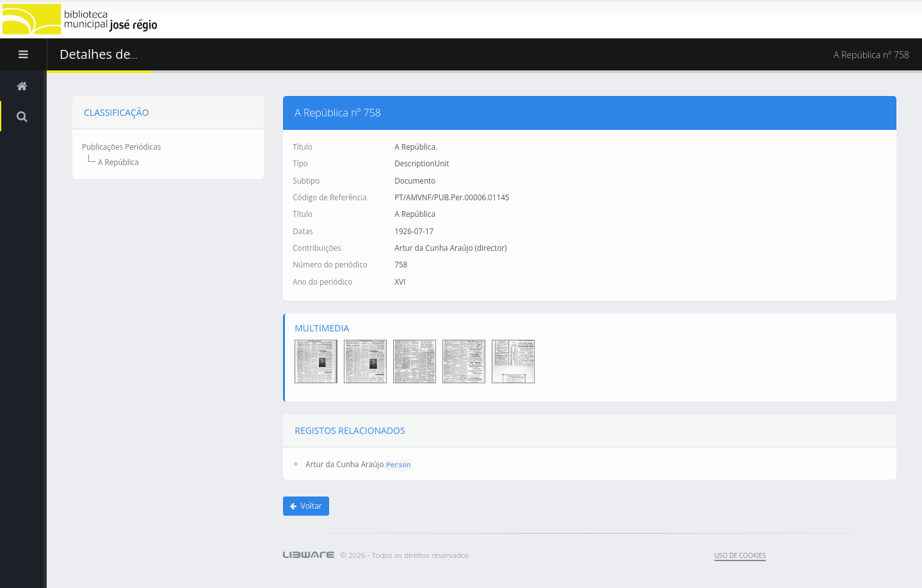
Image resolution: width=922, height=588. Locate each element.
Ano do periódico (322, 281)
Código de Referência (329, 196)
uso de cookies (740, 555)
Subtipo (306, 180)
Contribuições (317, 247)
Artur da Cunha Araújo (344, 462)
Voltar (306, 506)
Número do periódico (330, 264)
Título (303, 146)
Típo (300, 163)
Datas (303, 230)
